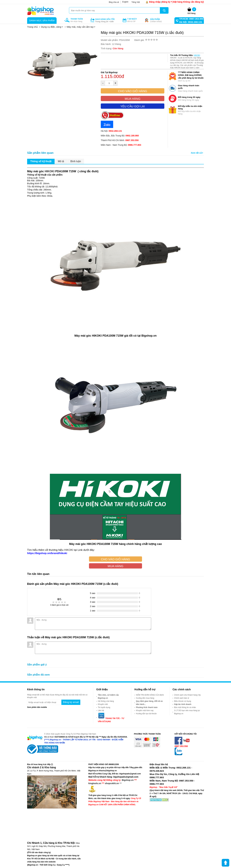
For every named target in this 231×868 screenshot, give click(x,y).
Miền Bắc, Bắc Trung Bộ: (120, 136)
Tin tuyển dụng (104, 707)
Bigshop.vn (128, 780)
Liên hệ (101, 710)
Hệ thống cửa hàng (106, 701)
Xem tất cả (197, 153)
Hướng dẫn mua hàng (145, 698)
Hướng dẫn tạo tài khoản (146, 714)
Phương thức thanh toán (147, 707)
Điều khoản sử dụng (183, 701)
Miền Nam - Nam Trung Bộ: (121, 145)
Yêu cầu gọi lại (132, 106)
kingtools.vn (95, 783)
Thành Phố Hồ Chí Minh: (120, 140)
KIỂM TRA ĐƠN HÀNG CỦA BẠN (150, 695)
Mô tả (61, 161)
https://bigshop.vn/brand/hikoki (47, 553)
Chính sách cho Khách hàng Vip (187, 695)
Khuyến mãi (103, 704)
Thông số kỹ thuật (41, 161)
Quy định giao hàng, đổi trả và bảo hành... (149, 703)
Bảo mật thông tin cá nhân (185, 707)
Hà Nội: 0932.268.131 (191, 22)
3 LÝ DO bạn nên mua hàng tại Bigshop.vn (187, 712)
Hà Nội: (111, 131)
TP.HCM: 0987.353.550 (191, 19)
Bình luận (76, 161)
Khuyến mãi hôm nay (145, 710)
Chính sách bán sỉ (182, 698)
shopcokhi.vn (112, 783)
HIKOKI (197, 55)
